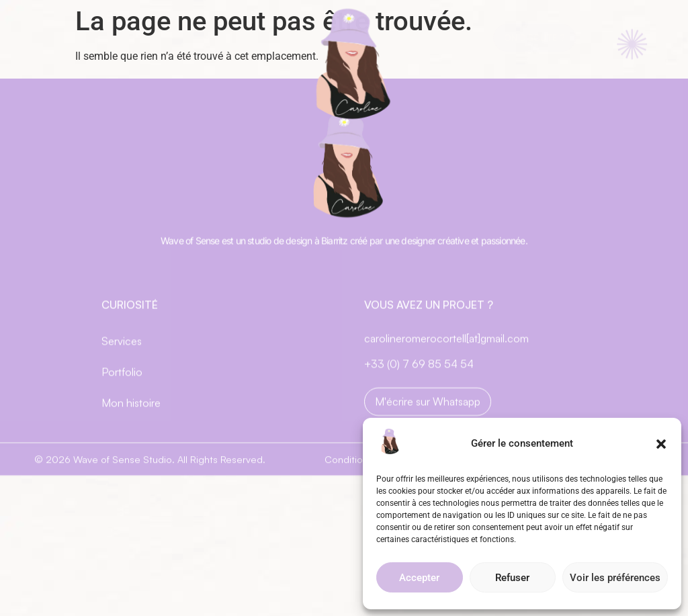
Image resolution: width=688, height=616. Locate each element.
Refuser (512, 578)
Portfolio (122, 410)
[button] (661, 444)
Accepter (419, 578)
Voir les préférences (615, 578)
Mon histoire (131, 441)
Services (122, 379)
